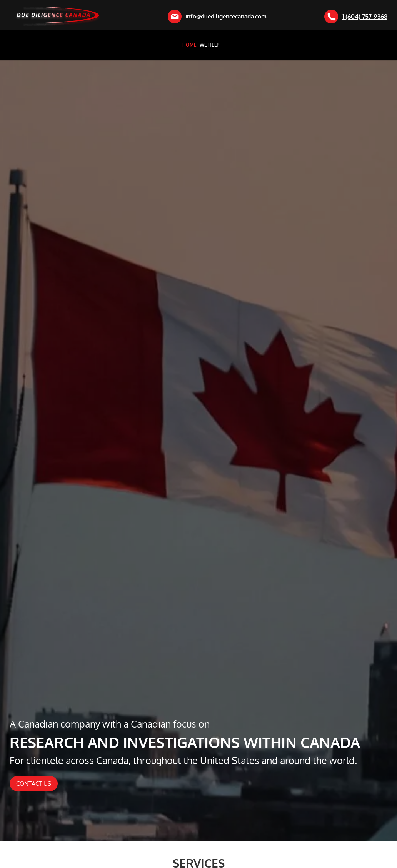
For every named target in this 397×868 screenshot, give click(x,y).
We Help (209, 45)
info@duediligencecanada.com (217, 17)
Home (189, 45)
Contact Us (34, 784)
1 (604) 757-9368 (356, 17)
